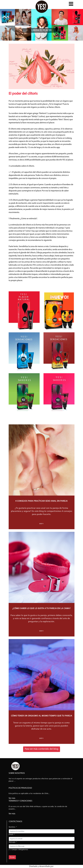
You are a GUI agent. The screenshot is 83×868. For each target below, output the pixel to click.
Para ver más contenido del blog (42, 749)
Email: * (12, 835)
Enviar (12, 857)
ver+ (41, 524)
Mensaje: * (13, 842)
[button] (71, 5)
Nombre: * (13, 827)
